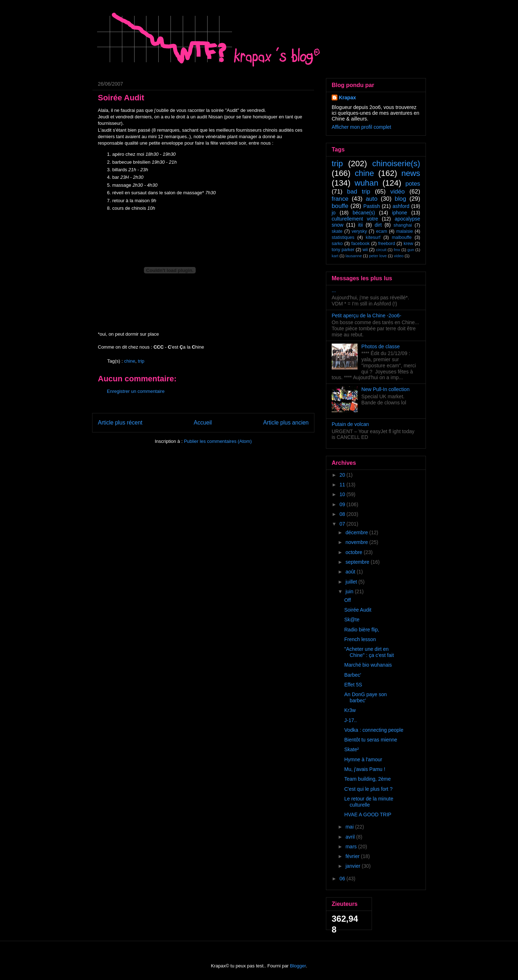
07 (343, 524)
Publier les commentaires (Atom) (218, 441)
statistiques (343, 237)
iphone (400, 213)
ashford (401, 206)
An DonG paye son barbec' (365, 697)
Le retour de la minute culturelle (369, 802)
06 (343, 879)
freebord (387, 244)
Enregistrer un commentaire (136, 391)
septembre (358, 562)
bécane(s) (364, 213)
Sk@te (352, 620)
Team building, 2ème (367, 779)
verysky (359, 231)
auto (372, 199)
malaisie (405, 231)
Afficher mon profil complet (361, 127)
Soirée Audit (358, 610)
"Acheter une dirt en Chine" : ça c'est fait (369, 652)
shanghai (403, 225)
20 (343, 475)
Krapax (347, 97)
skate (337, 231)
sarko (337, 244)
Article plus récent (120, 423)
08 (343, 514)
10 (343, 494)
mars (352, 847)
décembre (357, 532)
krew (408, 244)
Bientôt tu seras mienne (371, 740)
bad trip (359, 192)
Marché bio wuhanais (368, 665)
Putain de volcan (350, 424)
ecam (381, 231)
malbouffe (402, 237)
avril (351, 837)
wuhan (367, 183)
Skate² (351, 749)
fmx (397, 250)
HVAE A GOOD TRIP (368, 815)
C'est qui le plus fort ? (368, 789)
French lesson (360, 639)
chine (130, 361)
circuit (381, 250)
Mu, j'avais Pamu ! (365, 769)
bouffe (340, 206)
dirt (378, 225)
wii (365, 250)
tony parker (343, 250)
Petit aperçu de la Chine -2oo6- (367, 316)
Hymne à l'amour (363, 759)
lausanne (354, 256)
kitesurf (373, 237)
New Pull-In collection (386, 389)
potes (413, 184)
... (334, 290)
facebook (360, 244)
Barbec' (353, 675)
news (411, 173)
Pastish (372, 206)
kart (335, 256)
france (340, 199)
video (399, 256)
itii (360, 225)
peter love (378, 256)
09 (343, 504)
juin (350, 591)
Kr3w (350, 710)
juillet (352, 582)
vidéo (397, 192)
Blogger (298, 966)
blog (400, 199)
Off (347, 600)
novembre (357, 542)
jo (334, 213)
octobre (355, 552)
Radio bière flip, (362, 630)
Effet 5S (353, 685)
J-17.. (351, 720)
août (351, 572)
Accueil (203, 423)
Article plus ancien (286, 423)
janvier (353, 866)
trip (141, 361)
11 (343, 485)
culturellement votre (355, 219)
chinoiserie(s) (396, 164)
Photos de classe (381, 346)
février (353, 856)
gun (411, 250)
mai (350, 827)
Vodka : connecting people (374, 730)
